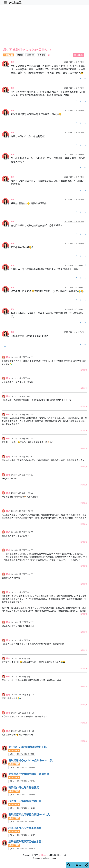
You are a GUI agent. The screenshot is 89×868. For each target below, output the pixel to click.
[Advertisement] (44, 27)
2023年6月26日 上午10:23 (26, 767)
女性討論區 (15, 3)
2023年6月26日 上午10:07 (26, 835)
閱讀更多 (84, 370)
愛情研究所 (9, 55)
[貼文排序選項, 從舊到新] (69, 55)
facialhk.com (51, 858)
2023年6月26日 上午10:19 (26, 794)
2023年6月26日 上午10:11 (26, 822)
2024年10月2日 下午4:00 (25, 754)
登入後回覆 (78, 55)
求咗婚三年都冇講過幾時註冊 (25, 801)
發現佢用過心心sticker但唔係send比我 (30, 760)
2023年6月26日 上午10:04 (26, 848)
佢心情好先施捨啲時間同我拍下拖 (27, 747)
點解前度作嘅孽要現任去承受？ (26, 842)
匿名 (13, 62)
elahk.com (43, 855)
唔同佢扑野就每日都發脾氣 (24, 788)
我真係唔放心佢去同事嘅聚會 (25, 828)
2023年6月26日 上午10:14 (26, 808)
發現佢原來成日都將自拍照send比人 (29, 814)
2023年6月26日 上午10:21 (26, 781)
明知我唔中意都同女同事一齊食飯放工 (30, 774)
